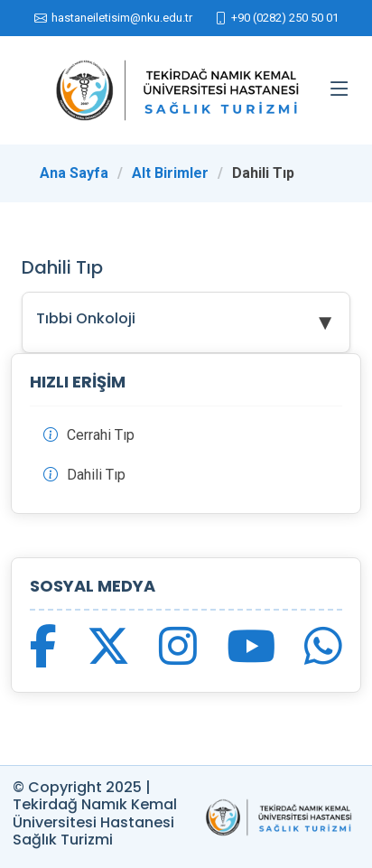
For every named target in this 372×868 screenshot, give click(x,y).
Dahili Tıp (96, 475)
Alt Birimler (170, 173)
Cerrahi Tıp (101, 435)
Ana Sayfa (74, 173)
